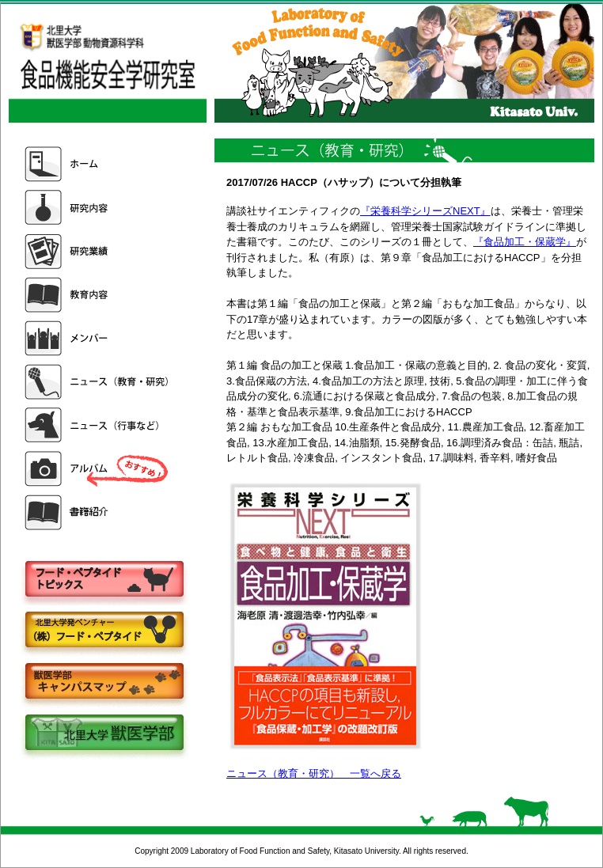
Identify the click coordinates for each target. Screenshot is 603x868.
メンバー (98, 338)
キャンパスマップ (104, 682)
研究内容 (98, 208)
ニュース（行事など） (98, 425)
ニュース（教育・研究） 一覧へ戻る (314, 773)
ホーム (98, 164)
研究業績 (98, 251)
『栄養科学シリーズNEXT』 (425, 211)
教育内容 (98, 295)
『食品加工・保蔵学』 (525, 242)
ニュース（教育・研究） (98, 382)
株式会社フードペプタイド (104, 631)
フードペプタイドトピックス (104, 580)
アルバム (98, 469)
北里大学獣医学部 (104, 734)
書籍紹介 (98, 512)
